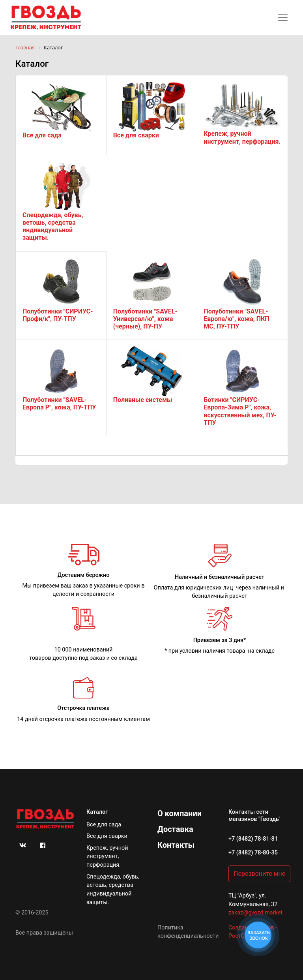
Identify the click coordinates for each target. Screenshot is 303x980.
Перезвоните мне (259, 874)
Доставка (175, 829)
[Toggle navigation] (283, 17)
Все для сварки (107, 836)
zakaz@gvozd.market (255, 913)
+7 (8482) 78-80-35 (253, 853)
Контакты (176, 845)
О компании (180, 813)
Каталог (97, 812)
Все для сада (104, 825)
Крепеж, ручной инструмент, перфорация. (107, 856)
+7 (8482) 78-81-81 (253, 839)
